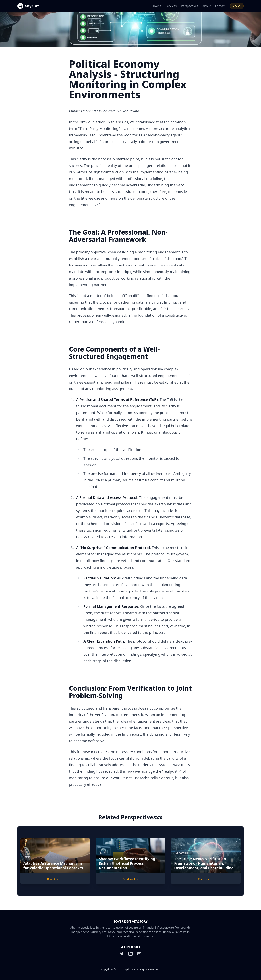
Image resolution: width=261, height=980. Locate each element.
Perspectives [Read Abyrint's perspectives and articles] (189, 6)
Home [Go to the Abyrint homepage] (157, 6)
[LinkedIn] (130, 954)
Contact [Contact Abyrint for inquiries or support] (220, 6)
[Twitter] (122, 954)
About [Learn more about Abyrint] (207, 6)
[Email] (139, 954)
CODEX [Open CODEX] (237, 6)
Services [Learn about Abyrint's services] (171, 6)
